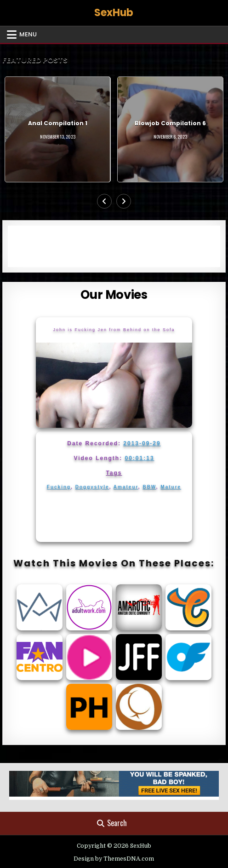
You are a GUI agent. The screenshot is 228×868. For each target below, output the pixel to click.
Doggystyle (92, 487)
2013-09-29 (142, 443)
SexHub (114, 13)
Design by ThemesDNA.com (114, 859)
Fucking (59, 487)
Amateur (126, 487)
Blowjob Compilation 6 (170, 123)
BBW (149, 487)
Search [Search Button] (112, 823)
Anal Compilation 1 (58, 123)
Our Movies (114, 295)
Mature (171, 487)
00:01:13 (140, 458)
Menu (28, 34)
